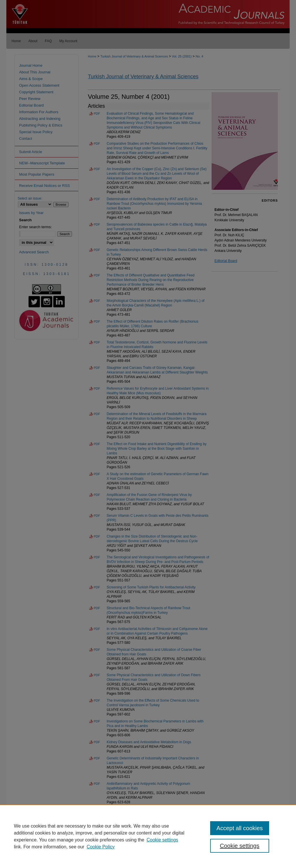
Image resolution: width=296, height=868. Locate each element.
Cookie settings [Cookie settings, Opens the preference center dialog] (239, 846)
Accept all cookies (240, 828)
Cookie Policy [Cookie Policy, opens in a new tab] (101, 847)
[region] (148, 836)
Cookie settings (162, 840)
